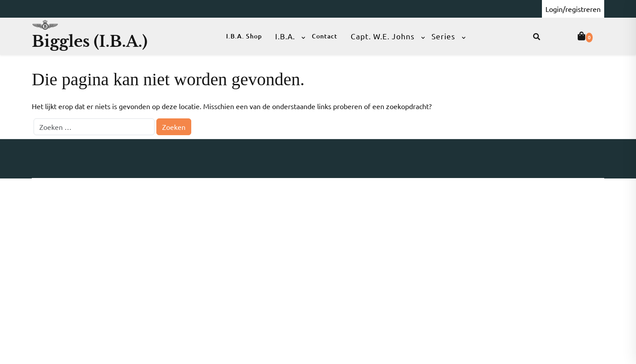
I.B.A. (285, 36)
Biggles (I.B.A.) (90, 41)
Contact (325, 36)
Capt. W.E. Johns (383, 36)
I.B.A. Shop (244, 36)
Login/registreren (573, 9)
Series (443, 36)
